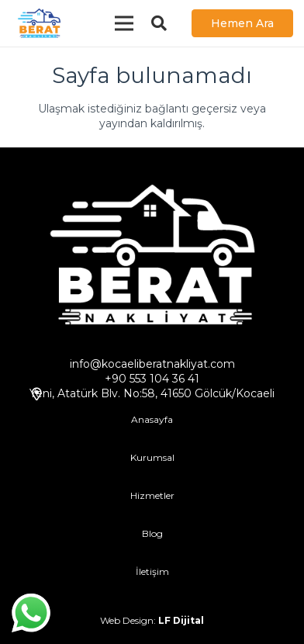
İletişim (152, 571)
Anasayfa (152, 419)
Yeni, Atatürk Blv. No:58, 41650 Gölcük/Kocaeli (152, 393)
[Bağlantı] (39, 23)
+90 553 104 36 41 (152, 379)
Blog (152, 533)
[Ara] (159, 23)
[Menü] (124, 23)
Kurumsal (152, 457)
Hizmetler (152, 495)
